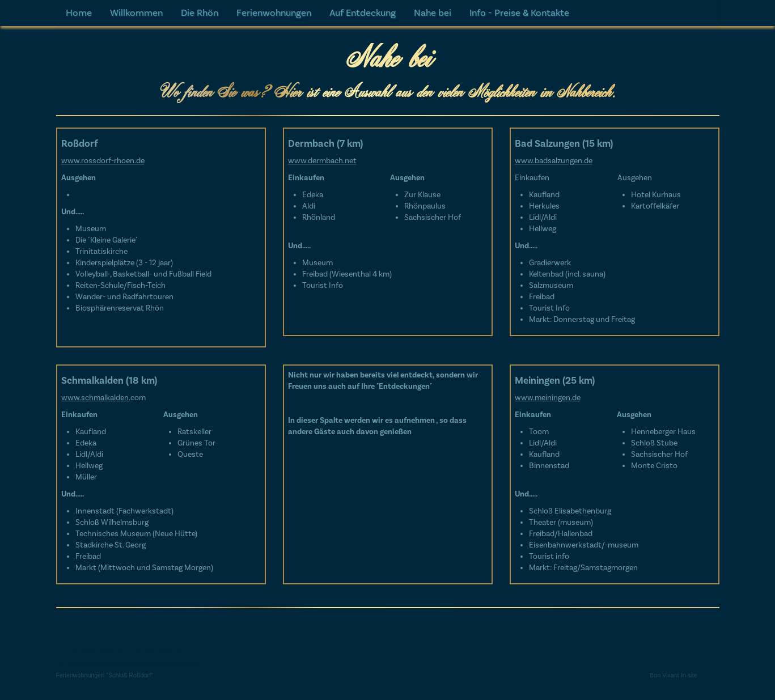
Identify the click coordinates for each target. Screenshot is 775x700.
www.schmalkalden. (96, 398)
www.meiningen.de (548, 398)
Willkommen (136, 13)
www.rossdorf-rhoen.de (103, 161)
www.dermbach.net (322, 161)
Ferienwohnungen (274, 13)
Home (79, 13)
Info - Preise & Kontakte (519, 13)
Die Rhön (200, 13)
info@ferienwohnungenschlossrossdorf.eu (133, 683)
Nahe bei (433, 13)
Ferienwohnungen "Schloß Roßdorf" (105, 694)
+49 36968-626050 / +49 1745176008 (124, 672)
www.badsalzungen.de (554, 161)
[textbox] (388, 341)
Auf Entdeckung (363, 13)
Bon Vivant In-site (674, 694)
